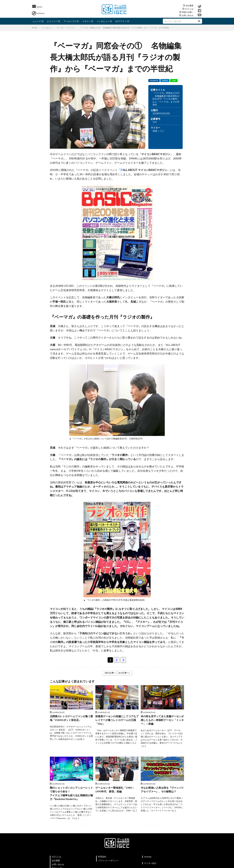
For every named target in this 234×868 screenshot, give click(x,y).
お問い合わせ (188, 15)
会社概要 (190, 5)
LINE (174, 80)
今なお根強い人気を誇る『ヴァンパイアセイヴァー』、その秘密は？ (162, 791)
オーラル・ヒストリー (66, 28)
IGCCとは (189, 9)
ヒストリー (52, 21)
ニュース (37, 21)
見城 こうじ (158, 131)
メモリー (86, 21)
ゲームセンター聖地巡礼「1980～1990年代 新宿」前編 (116, 791)
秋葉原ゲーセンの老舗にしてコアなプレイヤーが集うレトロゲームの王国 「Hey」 (117, 720)
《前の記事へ (110, 673)
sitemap (148, 858)
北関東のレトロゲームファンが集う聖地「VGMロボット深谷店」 (71, 718)
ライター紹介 (150, 865)
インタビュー (103, 21)
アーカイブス (70, 21)
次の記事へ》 (125, 673)
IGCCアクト (121, 21)
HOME (35, 28)
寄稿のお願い (188, 12)
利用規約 (102, 858)
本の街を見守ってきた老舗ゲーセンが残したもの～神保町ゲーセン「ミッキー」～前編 (162, 720)
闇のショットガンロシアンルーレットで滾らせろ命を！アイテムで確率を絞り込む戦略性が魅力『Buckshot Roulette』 (71, 795)
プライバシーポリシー (108, 862)
